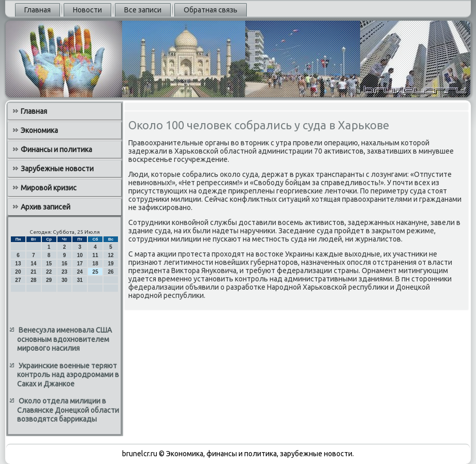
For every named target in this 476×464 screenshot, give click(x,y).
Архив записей (46, 207)
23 (64, 272)
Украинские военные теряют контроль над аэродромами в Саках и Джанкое (68, 375)
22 (49, 272)
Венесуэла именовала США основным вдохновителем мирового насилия (64, 339)
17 (80, 264)
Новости (87, 10)
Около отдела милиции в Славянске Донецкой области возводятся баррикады (68, 410)
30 (64, 280)
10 (80, 255)
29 (49, 280)
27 (18, 280)
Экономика (39, 130)
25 (95, 272)
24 (80, 272)
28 (33, 280)
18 (95, 264)
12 (110, 255)
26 (110, 272)
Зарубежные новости (57, 169)
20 (18, 272)
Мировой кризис (49, 188)
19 (110, 264)
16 (64, 264)
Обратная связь (211, 10)
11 (95, 255)
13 (18, 264)
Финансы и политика (56, 149)
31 (80, 280)
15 (49, 264)
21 (33, 272)
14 (33, 264)
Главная (38, 10)
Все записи (143, 10)
